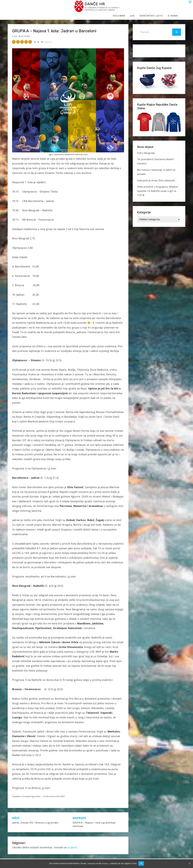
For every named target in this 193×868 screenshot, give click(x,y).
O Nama (180, 8)
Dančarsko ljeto (159, 8)
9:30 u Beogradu (146, 150)
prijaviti (72, 845)
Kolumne (127, 8)
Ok (141, 863)
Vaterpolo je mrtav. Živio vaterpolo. (156, 178)
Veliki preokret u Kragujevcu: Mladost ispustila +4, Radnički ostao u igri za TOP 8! (158, 188)
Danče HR (35, 6)
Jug (140, 8)
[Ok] (189, 863)
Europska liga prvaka (32, 794)
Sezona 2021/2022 (57, 794)
